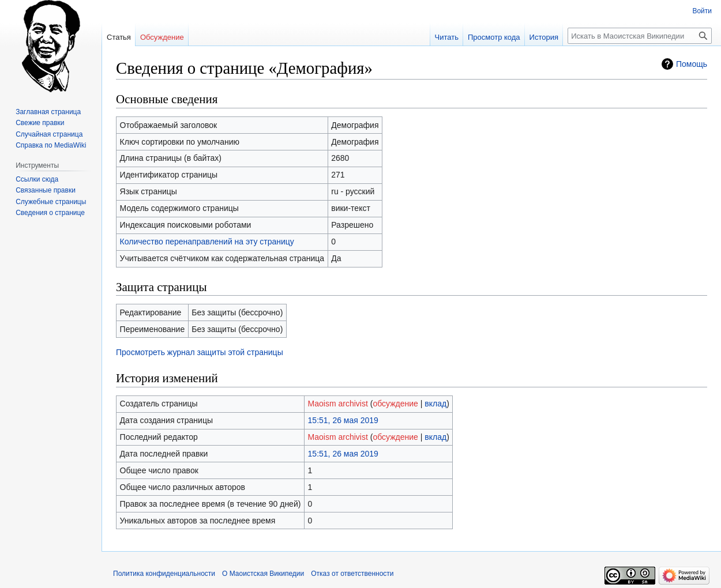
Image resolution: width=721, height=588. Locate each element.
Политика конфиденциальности (164, 574)
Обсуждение (162, 37)
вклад (435, 404)
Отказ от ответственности (352, 574)
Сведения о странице (50, 213)
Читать (447, 37)
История (544, 37)
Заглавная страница (48, 112)
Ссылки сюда (37, 179)
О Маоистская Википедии (263, 574)
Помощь (692, 64)
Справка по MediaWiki (51, 145)
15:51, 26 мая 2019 (343, 420)
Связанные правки (46, 190)
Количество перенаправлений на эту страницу (207, 242)
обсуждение (395, 404)
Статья (119, 37)
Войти (702, 11)
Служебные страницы (51, 202)
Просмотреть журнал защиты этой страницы (200, 352)
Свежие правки (40, 123)
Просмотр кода (494, 37)
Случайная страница (49, 134)
